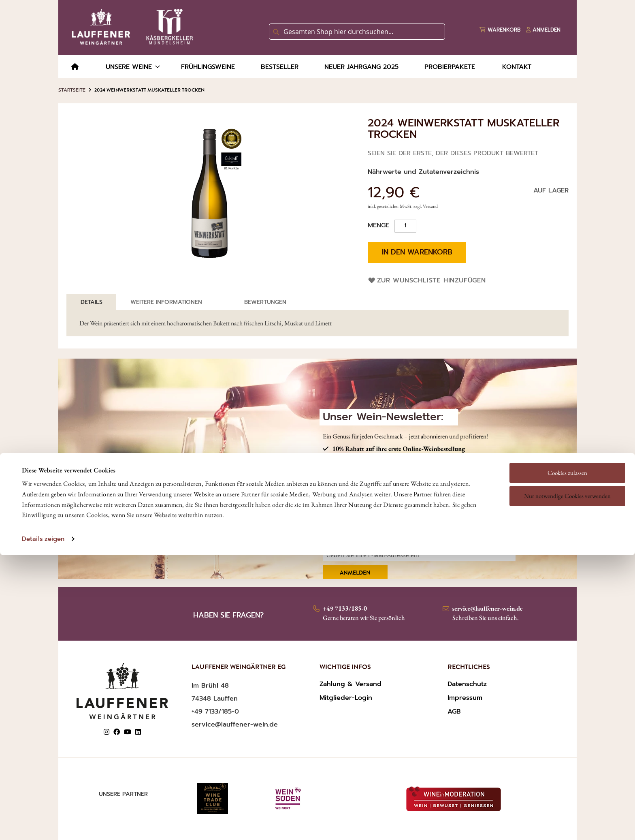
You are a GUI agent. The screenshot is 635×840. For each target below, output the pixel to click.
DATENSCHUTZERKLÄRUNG (434, 527)
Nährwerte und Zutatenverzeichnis (423, 172)
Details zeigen (43, 488)
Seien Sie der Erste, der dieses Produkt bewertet (453, 153)
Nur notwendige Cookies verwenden (567, 445)
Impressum (465, 698)
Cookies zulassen (567, 422)
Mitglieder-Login (346, 698)
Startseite (72, 90)
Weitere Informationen (166, 302)
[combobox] (357, 32)
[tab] (92, 302)
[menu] (317, 66)
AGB (454, 712)
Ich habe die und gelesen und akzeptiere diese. (415, 531)
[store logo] (131, 27)
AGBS (370, 527)
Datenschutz (467, 684)
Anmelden (355, 573)
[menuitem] (75, 67)
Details (92, 302)
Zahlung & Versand (351, 684)
